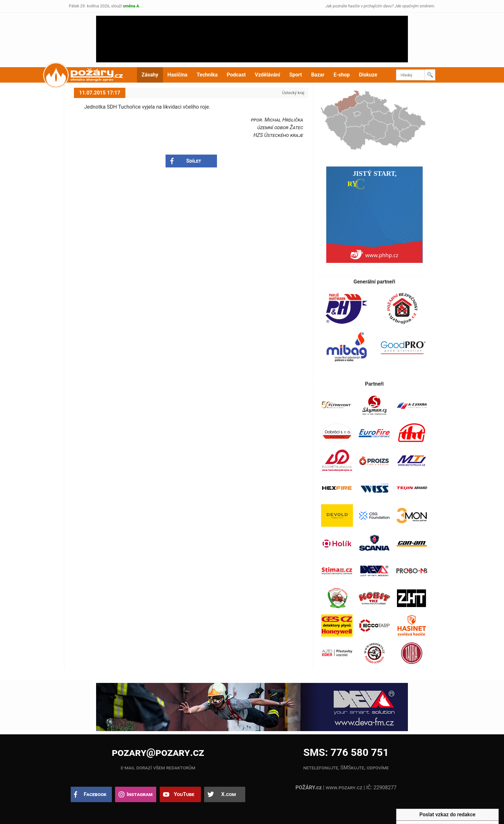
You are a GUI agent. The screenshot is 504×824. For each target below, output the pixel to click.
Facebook (95, 794)
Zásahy (150, 75)
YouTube (184, 794)
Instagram (139, 794)
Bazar (318, 75)
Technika (207, 75)
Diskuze (368, 75)
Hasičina (177, 75)
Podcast (236, 75)
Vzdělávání (268, 75)
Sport (296, 75)
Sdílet (194, 161)
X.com (228, 794)
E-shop (342, 75)
